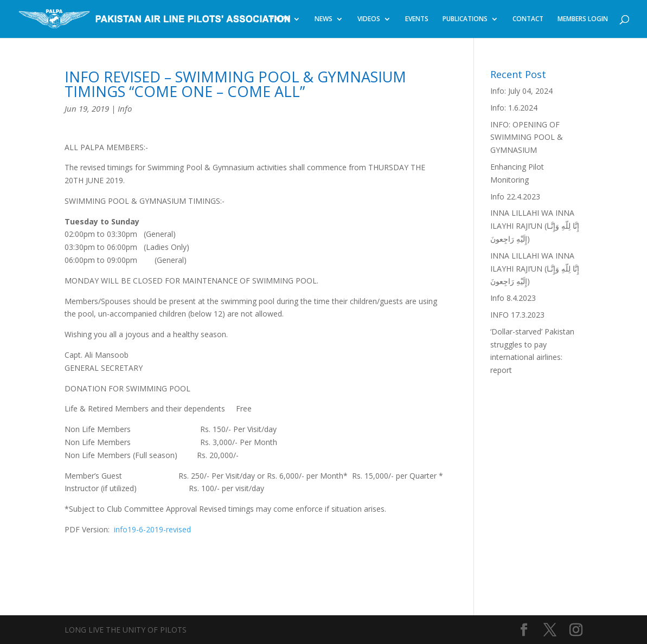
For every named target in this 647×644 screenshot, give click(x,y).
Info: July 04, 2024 (521, 91)
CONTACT (528, 19)
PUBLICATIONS (465, 19)
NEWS (323, 19)
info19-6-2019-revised (152, 529)
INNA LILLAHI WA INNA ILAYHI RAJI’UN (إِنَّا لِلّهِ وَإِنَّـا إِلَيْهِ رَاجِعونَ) (535, 226)
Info (125, 108)
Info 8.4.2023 (513, 298)
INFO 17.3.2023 (517, 315)
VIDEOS (369, 19)
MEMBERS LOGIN (583, 19)
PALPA (280, 19)
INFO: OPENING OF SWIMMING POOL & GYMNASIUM (527, 137)
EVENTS (417, 19)
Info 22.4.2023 (515, 197)
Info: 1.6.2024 (514, 108)
